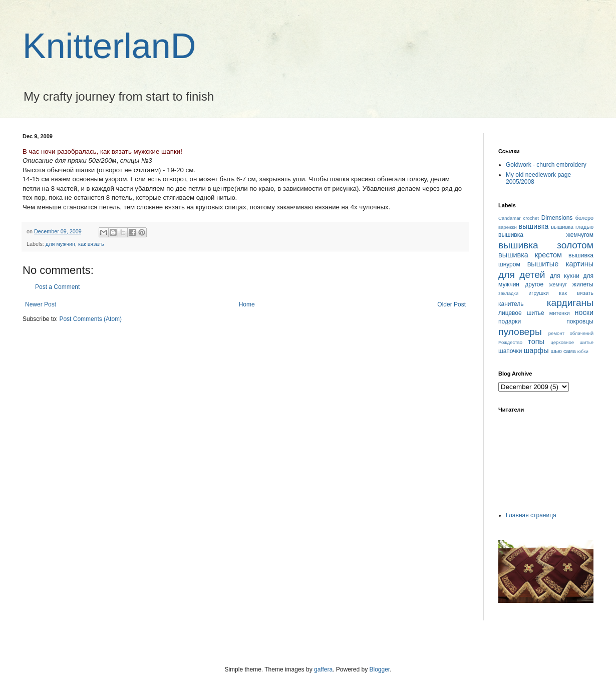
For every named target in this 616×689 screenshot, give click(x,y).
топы (536, 341)
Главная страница (531, 515)
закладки (508, 293)
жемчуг (558, 284)
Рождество (510, 342)
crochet (531, 218)
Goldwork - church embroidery (546, 165)
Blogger (380, 669)
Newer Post (41, 304)
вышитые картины (560, 264)
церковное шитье (572, 342)
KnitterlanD (109, 46)
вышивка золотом (546, 245)
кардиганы (570, 303)
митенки (560, 313)
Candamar (510, 218)
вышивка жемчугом (546, 235)
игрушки (539, 293)
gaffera (323, 669)
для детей (522, 275)
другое (534, 284)
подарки (510, 321)
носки (584, 312)
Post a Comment (57, 287)
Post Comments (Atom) (90, 319)
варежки (508, 227)
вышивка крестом (530, 255)
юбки (583, 351)
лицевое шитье (521, 313)
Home (247, 304)
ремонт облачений (571, 333)
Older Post (451, 304)
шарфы (536, 351)
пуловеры (520, 332)
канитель (511, 304)
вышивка (533, 226)
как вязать (91, 244)
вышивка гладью (572, 227)
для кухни (565, 276)
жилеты (583, 284)
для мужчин (60, 244)
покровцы (580, 321)
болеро (584, 218)
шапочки (510, 351)
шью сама (563, 351)
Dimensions (557, 218)
